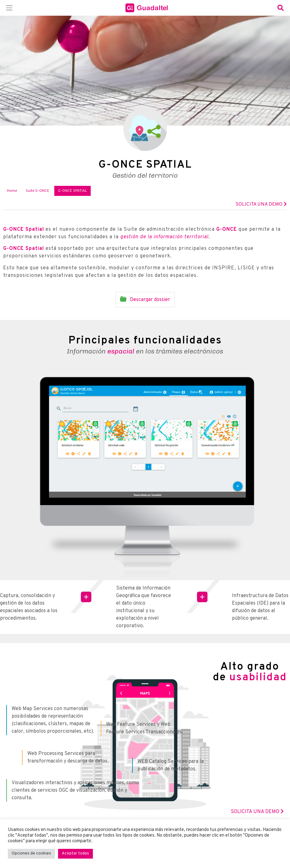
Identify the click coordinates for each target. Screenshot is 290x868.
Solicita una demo (261, 204)
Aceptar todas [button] (75, 854)
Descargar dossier (145, 299)
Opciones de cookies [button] (31, 854)
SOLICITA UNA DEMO (257, 812)
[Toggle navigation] (9, 8)
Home (12, 191)
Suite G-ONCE (38, 191)
